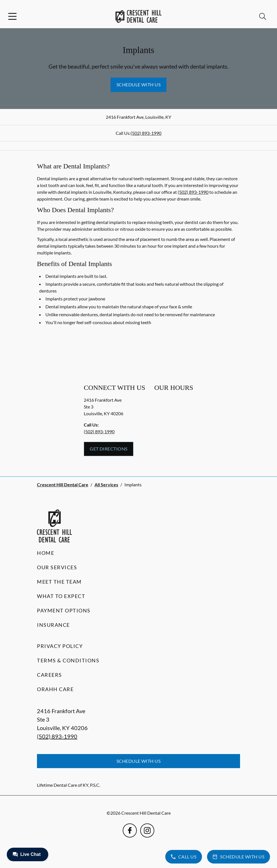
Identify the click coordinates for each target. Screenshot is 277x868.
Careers (50, 675)
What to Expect (61, 596)
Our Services (57, 567)
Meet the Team (59, 582)
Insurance (53, 625)
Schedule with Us (139, 84)
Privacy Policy (60, 646)
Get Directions (109, 449)
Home (46, 553)
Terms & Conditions (68, 660)
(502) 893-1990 (146, 133)
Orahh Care (55, 689)
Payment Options (64, 610)
